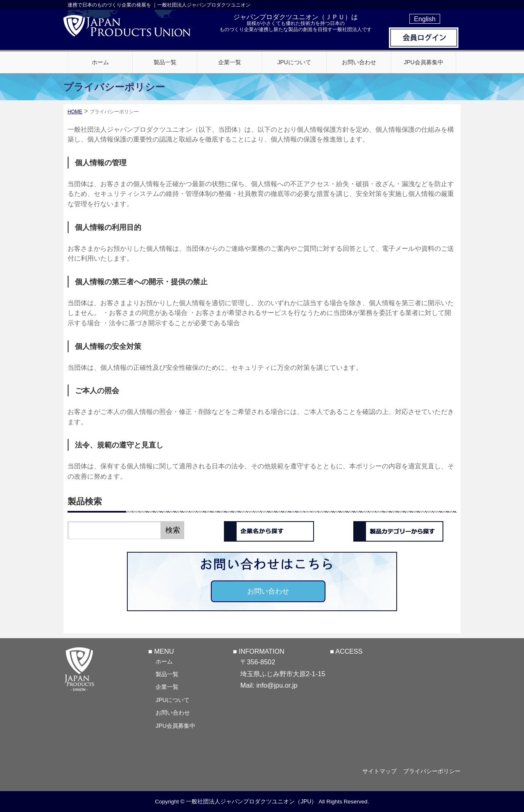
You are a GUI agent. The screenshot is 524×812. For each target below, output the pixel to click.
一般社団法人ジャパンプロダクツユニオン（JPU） (251, 801)
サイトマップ (377, 771)
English (425, 19)
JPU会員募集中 (175, 725)
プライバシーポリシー (432, 771)
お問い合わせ (268, 591)
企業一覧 (167, 686)
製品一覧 (167, 674)
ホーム (164, 661)
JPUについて (173, 700)
